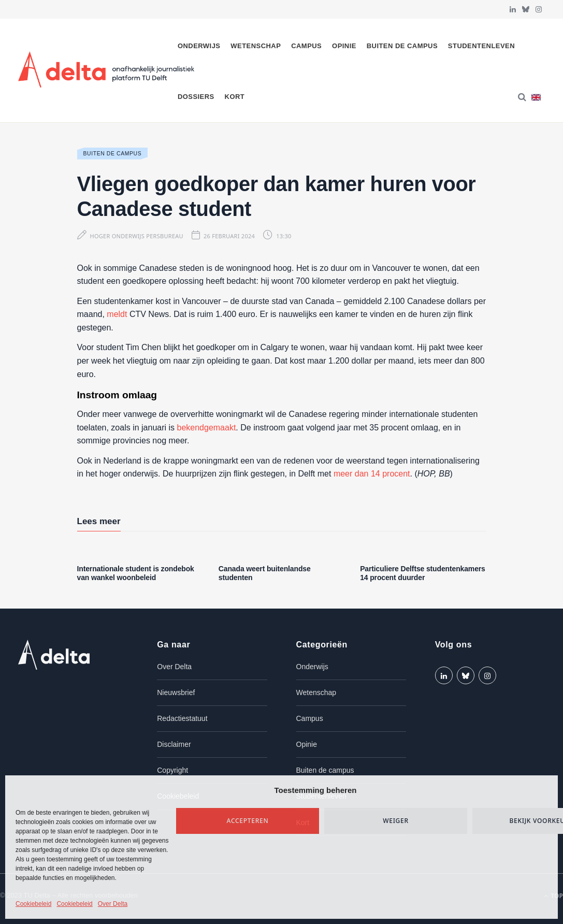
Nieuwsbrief (176, 692)
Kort (235, 97)
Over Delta (113, 904)
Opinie (344, 46)
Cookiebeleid (33, 904)
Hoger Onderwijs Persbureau (137, 236)
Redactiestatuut (182, 718)
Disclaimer (174, 744)
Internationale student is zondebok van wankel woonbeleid (136, 573)
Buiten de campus (402, 46)
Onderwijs (199, 46)
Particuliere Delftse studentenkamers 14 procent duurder (423, 573)
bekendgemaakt (207, 428)
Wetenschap (256, 46)
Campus (306, 46)
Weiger (396, 821)
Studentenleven (481, 46)
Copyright (172, 770)
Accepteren (248, 821)
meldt (117, 314)
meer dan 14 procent (372, 474)
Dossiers (196, 97)
